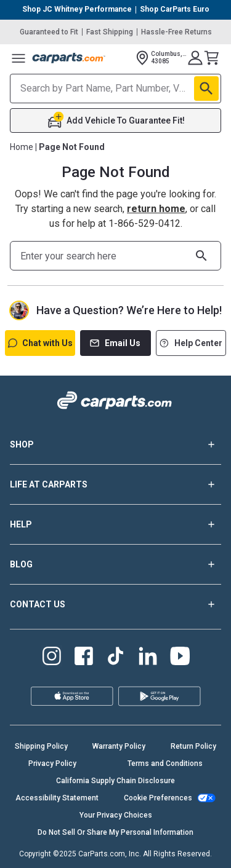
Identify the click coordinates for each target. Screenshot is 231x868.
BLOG (115, 564)
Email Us (115, 343)
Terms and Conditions (165, 763)
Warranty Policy (119, 746)
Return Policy (193, 746)
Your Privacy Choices (116, 815)
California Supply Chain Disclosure (115, 781)
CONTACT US (115, 604)
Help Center (191, 343)
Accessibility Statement (57, 798)
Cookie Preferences (158, 798)
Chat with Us (40, 343)
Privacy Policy (52, 763)
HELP (115, 524)
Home (22, 147)
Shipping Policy (41, 746)
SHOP (115, 444)
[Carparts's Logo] (69, 58)
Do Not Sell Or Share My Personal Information (115, 832)
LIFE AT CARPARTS (115, 484)
